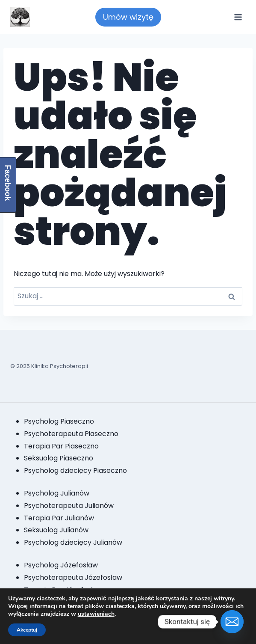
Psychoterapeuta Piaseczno (71, 434)
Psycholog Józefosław (61, 565)
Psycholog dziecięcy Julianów (73, 542)
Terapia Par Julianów (59, 518)
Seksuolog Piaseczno (59, 458)
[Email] (232, 622)
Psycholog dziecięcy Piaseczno (75, 470)
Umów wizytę (128, 17)
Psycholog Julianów (57, 493)
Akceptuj (27, 630)
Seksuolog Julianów (56, 530)
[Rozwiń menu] (238, 17)
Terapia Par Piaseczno (61, 446)
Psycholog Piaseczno (59, 421)
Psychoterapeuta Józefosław (73, 577)
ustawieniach (96, 614)
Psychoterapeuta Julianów (69, 506)
